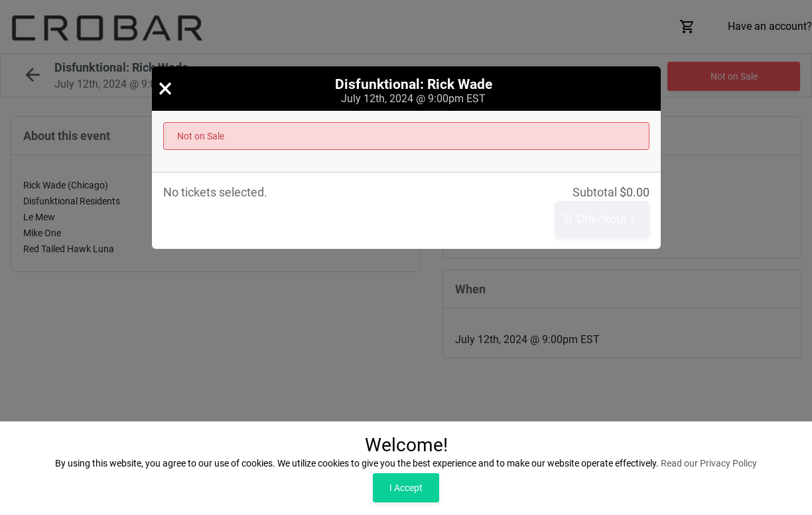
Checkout (600, 219)
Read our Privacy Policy (709, 463)
